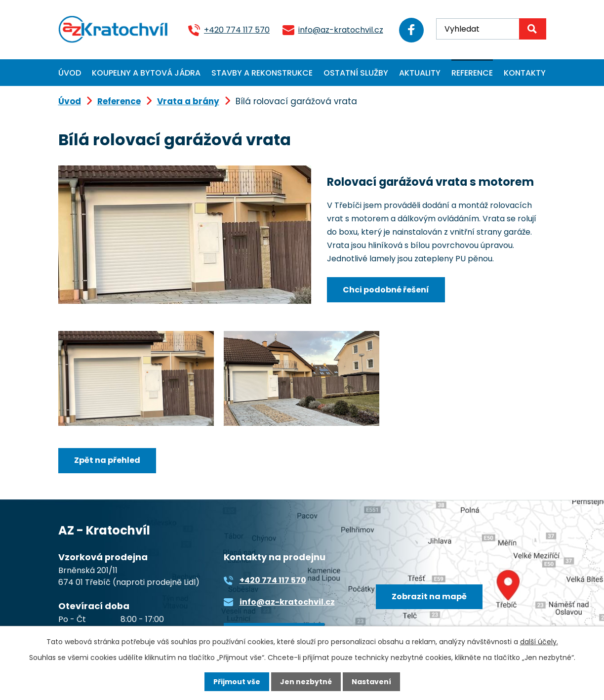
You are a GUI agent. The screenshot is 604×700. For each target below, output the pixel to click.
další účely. (539, 642)
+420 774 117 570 (237, 30)
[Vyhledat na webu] (491, 29)
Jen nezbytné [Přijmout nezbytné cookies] (306, 682)
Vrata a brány (188, 101)
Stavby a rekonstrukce (262, 73)
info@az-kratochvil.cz (341, 30)
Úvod (70, 73)
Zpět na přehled (107, 460)
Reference (472, 73)
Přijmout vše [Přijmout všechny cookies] (237, 682)
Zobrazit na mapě (429, 597)
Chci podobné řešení (386, 290)
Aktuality (420, 73)
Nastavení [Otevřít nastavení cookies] (371, 682)
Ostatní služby (356, 73)
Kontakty (525, 73)
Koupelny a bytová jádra (146, 73)
